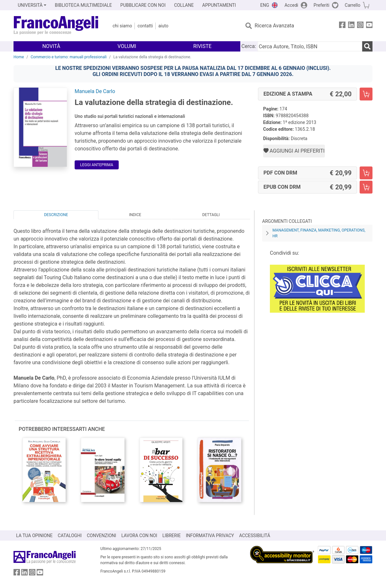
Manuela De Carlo (95, 91)
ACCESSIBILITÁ (255, 536)
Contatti (145, 26)
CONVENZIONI (101, 536)
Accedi (291, 5)
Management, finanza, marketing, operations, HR (319, 233)
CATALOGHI (70, 536)
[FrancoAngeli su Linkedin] (351, 26)
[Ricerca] (367, 46)
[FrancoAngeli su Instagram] (360, 26)
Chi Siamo (122, 26)
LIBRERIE (172, 536)
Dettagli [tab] (211, 215)
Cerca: (249, 46)
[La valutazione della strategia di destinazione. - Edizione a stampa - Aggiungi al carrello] (366, 94)
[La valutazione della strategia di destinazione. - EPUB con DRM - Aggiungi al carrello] (366, 187)
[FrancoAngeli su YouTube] (369, 26)
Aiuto (163, 26)
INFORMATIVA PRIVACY (210, 536)
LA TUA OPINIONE (34, 536)
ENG (265, 5)
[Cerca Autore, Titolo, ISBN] (310, 46)
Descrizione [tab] (56, 215)
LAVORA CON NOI (139, 536)
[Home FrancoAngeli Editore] (56, 26)
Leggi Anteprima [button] (97, 165)
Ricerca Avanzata (275, 26)
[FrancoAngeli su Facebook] (342, 26)
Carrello (353, 5)
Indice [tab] (135, 215)
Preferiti (322, 5)
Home (19, 57)
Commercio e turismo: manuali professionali (69, 57)
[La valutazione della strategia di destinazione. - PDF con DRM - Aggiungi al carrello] (366, 173)
